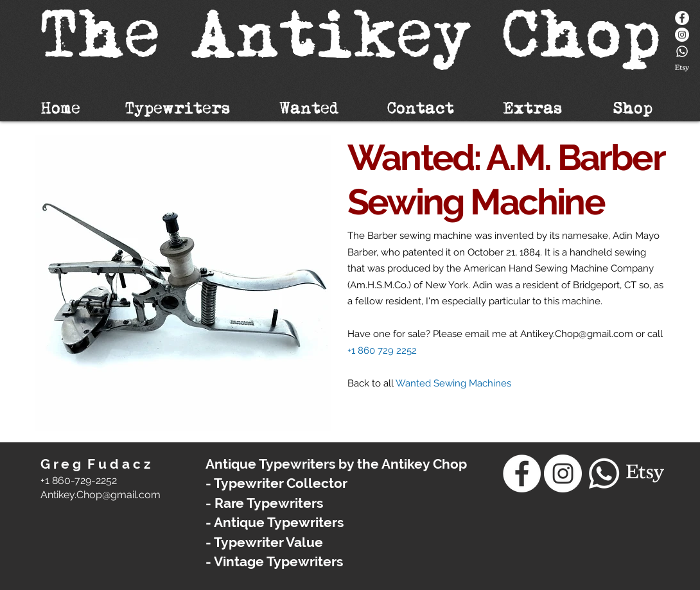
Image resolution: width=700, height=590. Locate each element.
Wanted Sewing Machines (453, 383)
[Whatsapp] (682, 51)
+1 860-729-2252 (79, 481)
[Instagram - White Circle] (682, 35)
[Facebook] (682, 18)
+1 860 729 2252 (382, 351)
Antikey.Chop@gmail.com (577, 334)
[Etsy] (682, 68)
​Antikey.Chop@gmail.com (101, 495)
